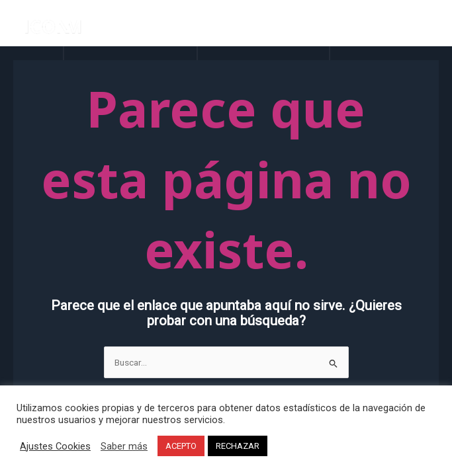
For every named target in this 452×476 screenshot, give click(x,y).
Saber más (124, 446)
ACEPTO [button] (181, 446)
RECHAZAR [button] (238, 446)
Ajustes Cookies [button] (55, 446)
